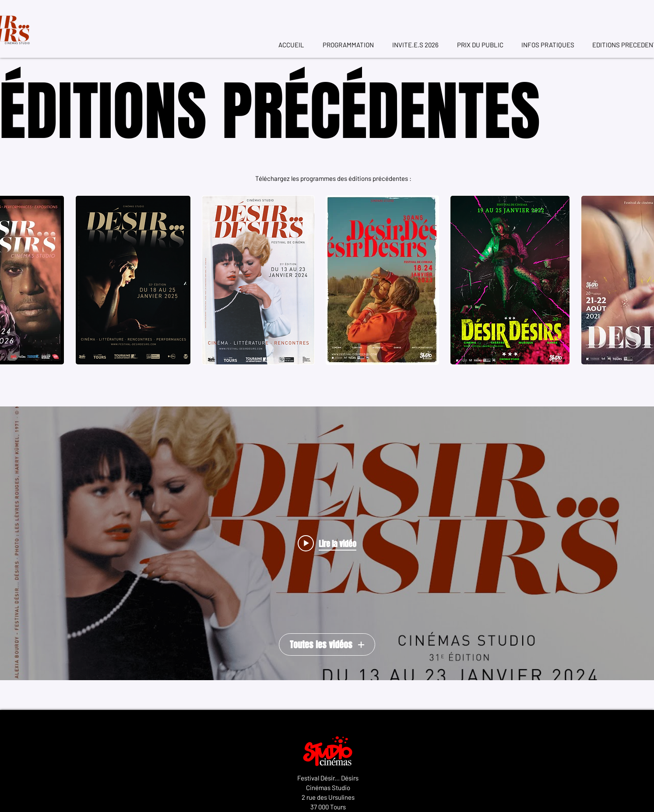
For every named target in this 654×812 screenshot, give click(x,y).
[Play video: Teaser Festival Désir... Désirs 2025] (327, 544)
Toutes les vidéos (327, 645)
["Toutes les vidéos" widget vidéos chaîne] (327, 543)
